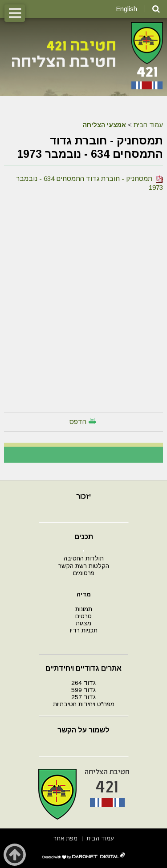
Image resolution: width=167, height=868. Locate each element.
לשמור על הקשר (83, 730)
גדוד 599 (83, 690)
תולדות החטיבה (84, 558)
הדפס (78, 422)
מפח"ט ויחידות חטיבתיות (84, 704)
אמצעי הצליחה (104, 125)
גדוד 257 (83, 697)
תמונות (84, 609)
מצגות (83, 623)
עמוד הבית (148, 125)
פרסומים (84, 573)
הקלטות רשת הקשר (84, 566)
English (126, 9)
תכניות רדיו (84, 630)
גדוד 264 (83, 683)
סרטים (83, 616)
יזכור (83, 496)
